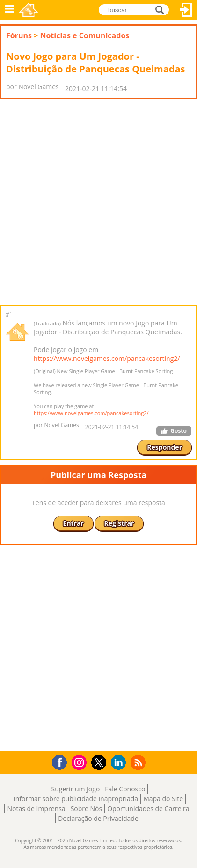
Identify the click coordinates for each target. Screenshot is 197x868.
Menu (9, 10)
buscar (162, 9)
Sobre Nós (87, 808)
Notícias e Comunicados (84, 35)
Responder (164, 447)
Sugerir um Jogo (76, 789)
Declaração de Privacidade (98, 818)
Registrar (119, 523)
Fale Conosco (125, 789)
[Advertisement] (98, 202)
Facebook (62, 761)
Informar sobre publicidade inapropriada (76, 799)
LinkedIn (120, 763)
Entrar (186, 10)
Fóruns (19, 35)
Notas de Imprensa (36, 808)
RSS (139, 762)
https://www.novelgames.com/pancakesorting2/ (107, 358)
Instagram (80, 762)
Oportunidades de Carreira (148, 808)
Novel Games (29, 10)
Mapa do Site (163, 799)
